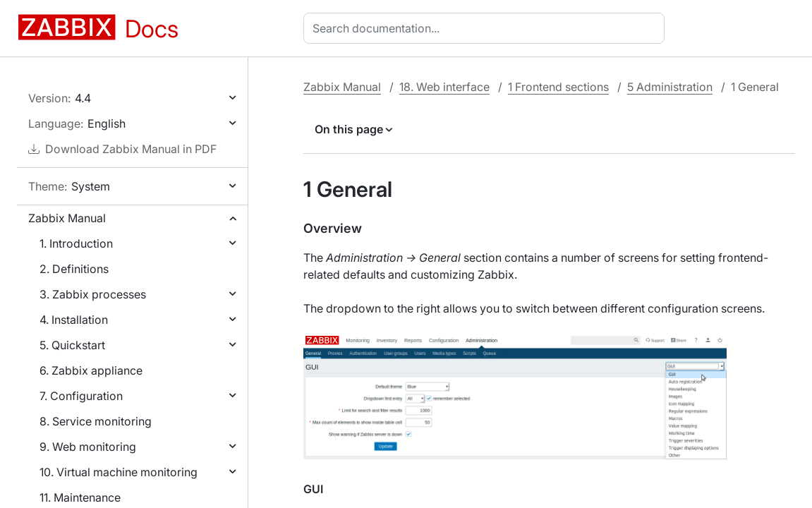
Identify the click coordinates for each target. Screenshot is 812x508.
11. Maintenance (80, 497)
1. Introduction (76, 243)
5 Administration (670, 87)
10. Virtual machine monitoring (119, 472)
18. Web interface (444, 87)
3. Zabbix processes (93, 294)
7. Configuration (81, 396)
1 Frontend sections (558, 87)
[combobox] (487, 28)
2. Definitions (74, 269)
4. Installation (74, 320)
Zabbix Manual (67, 218)
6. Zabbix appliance (91, 370)
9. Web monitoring (88, 447)
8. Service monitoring (96, 421)
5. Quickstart (72, 345)
